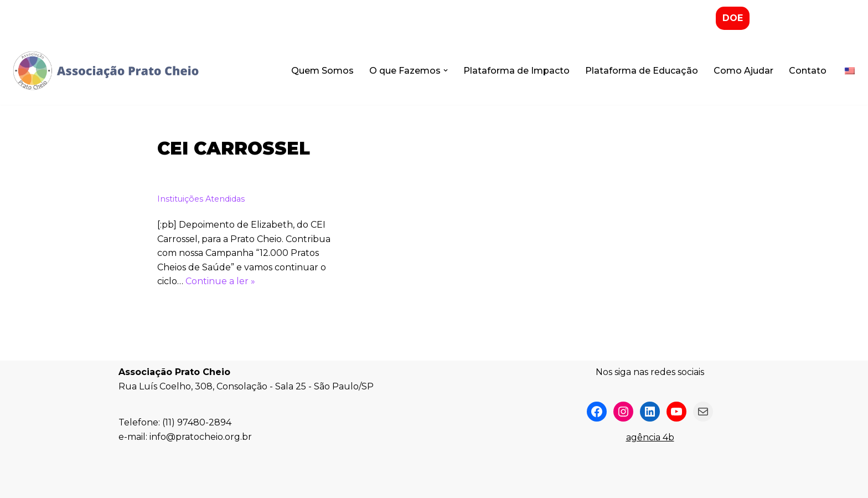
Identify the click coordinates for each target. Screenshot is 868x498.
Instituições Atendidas (201, 199)
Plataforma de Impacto (516, 71)
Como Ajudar (743, 71)
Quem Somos (322, 71)
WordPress (215, 484)
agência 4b (650, 437)
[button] (446, 70)
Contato (808, 71)
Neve (130, 484)
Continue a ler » (220, 281)
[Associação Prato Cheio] (105, 71)
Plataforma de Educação (642, 71)
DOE (733, 18)
